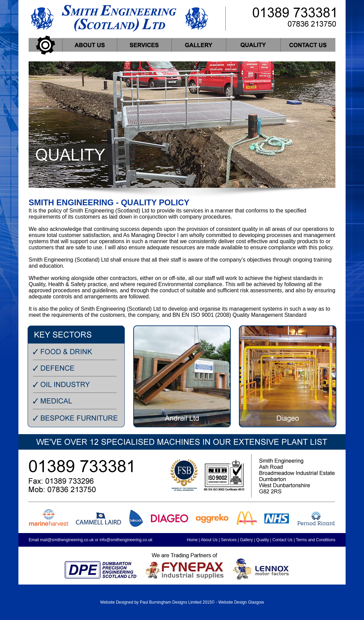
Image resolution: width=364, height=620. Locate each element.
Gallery (246, 540)
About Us (209, 540)
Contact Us (282, 540)
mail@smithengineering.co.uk (67, 540)
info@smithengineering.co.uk (126, 540)
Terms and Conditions (316, 540)
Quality (263, 540)
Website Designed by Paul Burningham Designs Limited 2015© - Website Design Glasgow (182, 602)
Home (192, 540)
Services (229, 540)
